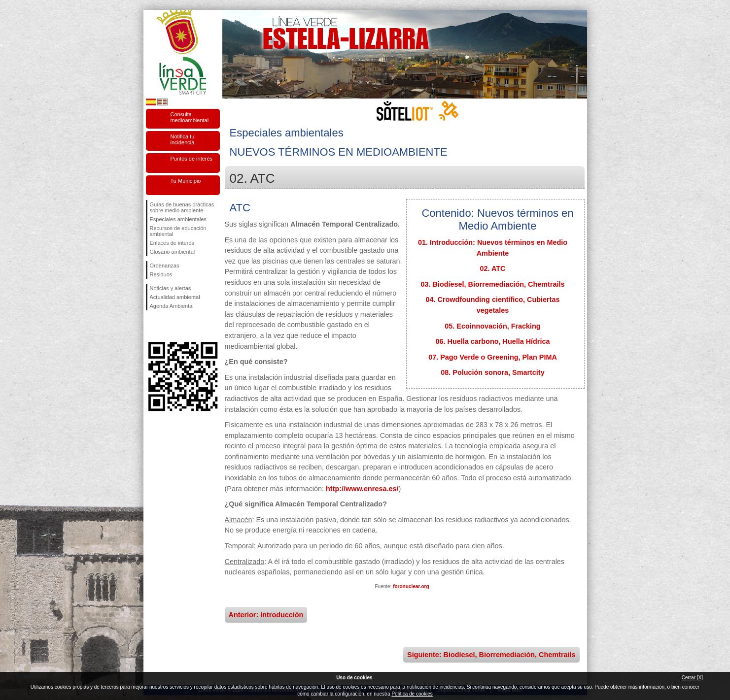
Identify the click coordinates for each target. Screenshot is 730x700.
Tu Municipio (186, 181)
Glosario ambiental (173, 252)
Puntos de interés (192, 159)
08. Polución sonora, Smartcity (492, 372)
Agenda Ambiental (172, 306)
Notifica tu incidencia (183, 139)
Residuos (161, 274)
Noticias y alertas (171, 288)
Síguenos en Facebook (152, 326)
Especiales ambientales (178, 219)
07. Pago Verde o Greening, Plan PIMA (493, 357)
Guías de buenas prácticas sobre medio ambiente (182, 207)
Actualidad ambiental (175, 297)
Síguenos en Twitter (168, 326)
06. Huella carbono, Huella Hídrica (493, 341)
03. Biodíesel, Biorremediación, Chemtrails (493, 284)
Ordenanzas (165, 266)
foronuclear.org (411, 586)
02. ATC (493, 268)
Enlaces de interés (172, 243)
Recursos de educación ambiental (178, 231)
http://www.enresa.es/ (362, 489)
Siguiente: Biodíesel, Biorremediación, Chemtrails (491, 655)
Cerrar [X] (692, 678)
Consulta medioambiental (190, 117)
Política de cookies (412, 694)
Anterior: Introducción (266, 615)
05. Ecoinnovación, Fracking (492, 326)
